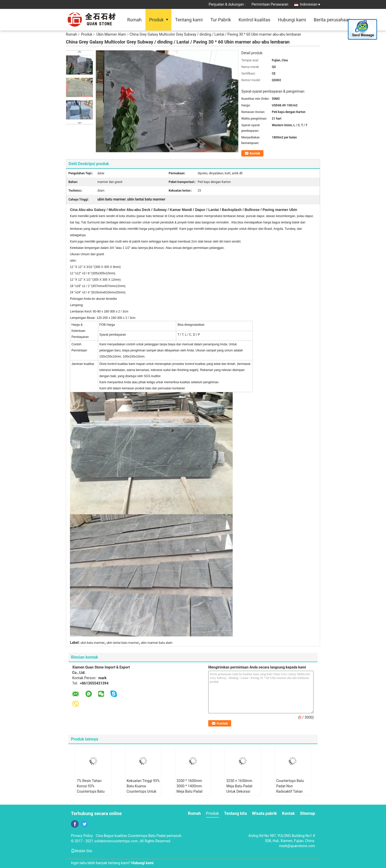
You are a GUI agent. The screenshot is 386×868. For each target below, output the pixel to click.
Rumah (134, 20)
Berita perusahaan (332, 20)
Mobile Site (82, 851)
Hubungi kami (292, 20)
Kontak (255, 153)
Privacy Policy (82, 836)
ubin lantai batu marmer (123, 643)
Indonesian (310, 4)
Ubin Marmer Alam (111, 34)
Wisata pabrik (264, 813)
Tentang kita (235, 813)
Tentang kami (189, 20)
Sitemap (307, 813)
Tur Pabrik (221, 20)
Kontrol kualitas (254, 20)
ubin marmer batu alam (157, 643)
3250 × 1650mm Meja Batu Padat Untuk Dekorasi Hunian (239, 789)
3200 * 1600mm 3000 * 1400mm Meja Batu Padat (190, 786)
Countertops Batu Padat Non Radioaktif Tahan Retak (290, 789)
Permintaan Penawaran (270, 4)
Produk (157, 20)
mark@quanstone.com (297, 846)
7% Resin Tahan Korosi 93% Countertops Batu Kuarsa (91, 789)
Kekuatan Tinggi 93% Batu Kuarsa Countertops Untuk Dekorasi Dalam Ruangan (143, 791)
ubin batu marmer (93, 643)
